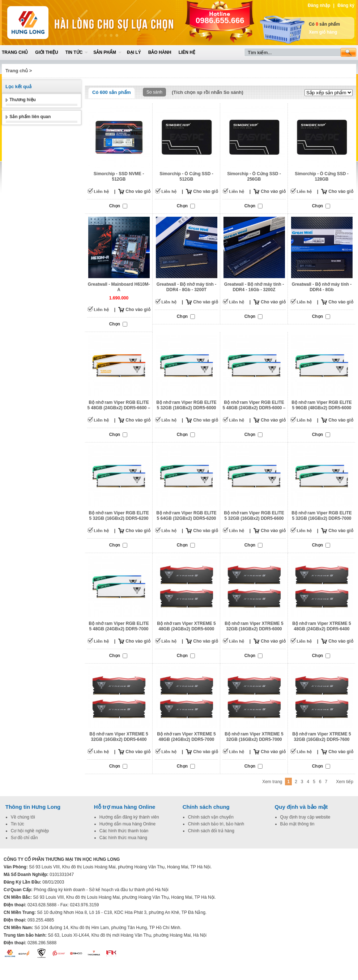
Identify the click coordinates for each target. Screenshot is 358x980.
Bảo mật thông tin (297, 824)
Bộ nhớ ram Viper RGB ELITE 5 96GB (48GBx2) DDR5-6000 (321, 405)
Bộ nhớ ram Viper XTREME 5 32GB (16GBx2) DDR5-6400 (119, 737)
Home (55, 23)
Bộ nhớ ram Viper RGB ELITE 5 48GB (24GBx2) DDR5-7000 (119, 626)
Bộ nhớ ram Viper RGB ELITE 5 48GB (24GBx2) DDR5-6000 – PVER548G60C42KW (254, 408)
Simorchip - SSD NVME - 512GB (119, 176)
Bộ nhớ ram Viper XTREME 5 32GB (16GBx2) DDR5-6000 (254, 626)
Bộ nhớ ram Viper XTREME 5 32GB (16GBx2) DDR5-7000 (254, 737)
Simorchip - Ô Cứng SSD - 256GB (254, 176)
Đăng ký (346, 5)
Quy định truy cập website (305, 817)
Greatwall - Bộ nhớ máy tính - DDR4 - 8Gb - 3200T (186, 287)
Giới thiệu (46, 52)
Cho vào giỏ (138, 191)
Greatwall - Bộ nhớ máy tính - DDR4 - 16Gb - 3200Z (254, 287)
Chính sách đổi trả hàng (211, 831)
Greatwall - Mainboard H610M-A (119, 287)
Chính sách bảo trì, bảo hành (216, 824)
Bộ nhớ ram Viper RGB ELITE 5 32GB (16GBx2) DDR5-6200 (119, 516)
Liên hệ (187, 52)
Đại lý (134, 52)
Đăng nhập (319, 5)
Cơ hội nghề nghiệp (30, 831)
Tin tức (74, 52)
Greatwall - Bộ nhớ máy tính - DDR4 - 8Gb (322, 287)
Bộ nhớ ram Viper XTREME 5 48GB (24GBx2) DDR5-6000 (186, 626)
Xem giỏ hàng (323, 32)
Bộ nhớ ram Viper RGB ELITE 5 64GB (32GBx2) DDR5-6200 (186, 516)
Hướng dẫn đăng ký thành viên (129, 817)
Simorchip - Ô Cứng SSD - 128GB (322, 176)
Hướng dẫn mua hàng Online (127, 824)
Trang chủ (15, 52)
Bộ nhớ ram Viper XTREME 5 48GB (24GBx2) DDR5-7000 (186, 737)
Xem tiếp (345, 782)
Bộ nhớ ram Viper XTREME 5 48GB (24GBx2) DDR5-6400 (321, 626)
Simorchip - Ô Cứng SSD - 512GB (186, 176)
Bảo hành (160, 52)
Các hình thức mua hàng (123, 838)
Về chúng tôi (23, 817)
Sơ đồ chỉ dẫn (24, 838)
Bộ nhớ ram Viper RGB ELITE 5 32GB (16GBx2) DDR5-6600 (254, 516)
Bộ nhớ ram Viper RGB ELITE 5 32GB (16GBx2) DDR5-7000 (321, 516)
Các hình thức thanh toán (124, 831)
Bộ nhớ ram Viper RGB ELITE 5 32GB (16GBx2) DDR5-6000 (186, 405)
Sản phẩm (105, 52)
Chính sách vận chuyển (211, 817)
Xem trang (272, 782)
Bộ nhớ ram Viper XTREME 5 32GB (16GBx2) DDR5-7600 (321, 737)
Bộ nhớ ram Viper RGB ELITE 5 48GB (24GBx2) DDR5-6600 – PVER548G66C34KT (119, 408)
